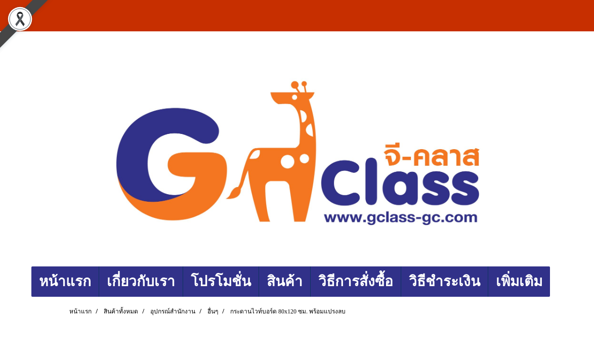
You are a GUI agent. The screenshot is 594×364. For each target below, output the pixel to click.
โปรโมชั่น (221, 281)
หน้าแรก (65, 281)
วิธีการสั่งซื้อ (356, 281)
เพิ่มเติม (519, 281)
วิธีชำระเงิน (444, 281)
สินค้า (285, 281)
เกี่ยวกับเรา (141, 281)
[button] (559, 282)
